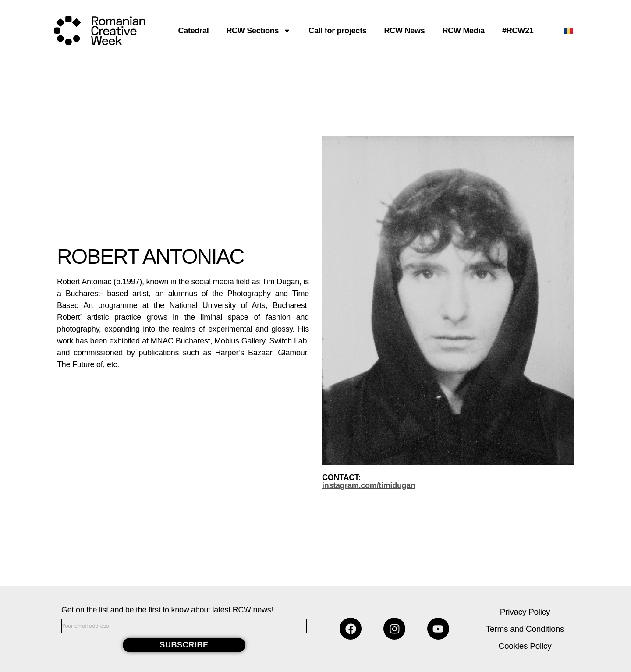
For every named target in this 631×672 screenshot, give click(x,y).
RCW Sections (259, 31)
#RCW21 (518, 31)
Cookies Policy (525, 646)
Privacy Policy (525, 612)
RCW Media (463, 31)
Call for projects (337, 31)
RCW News (405, 31)
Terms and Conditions (525, 629)
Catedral (194, 31)
